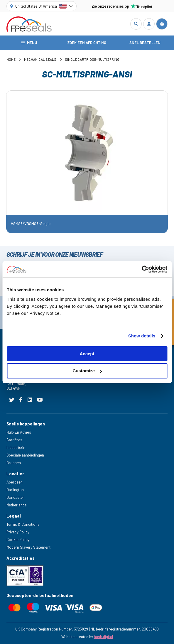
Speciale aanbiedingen (25, 455)
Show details (142, 336)
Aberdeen (15, 482)
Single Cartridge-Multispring (92, 59)
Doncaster (15, 497)
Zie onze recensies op (122, 6)
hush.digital (103, 637)
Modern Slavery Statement (28, 547)
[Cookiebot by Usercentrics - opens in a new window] (142, 269)
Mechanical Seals (40, 59)
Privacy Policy (18, 532)
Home (11, 59)
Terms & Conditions (23, 524)
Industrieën (16, 447)
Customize (87, 371)
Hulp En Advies (19, 432)
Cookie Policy (18, 540)
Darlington (15, 490)
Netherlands (17, 505)
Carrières (14, 440)
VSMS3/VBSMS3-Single (31, 224)
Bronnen (14, 463)
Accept (87, 354)
